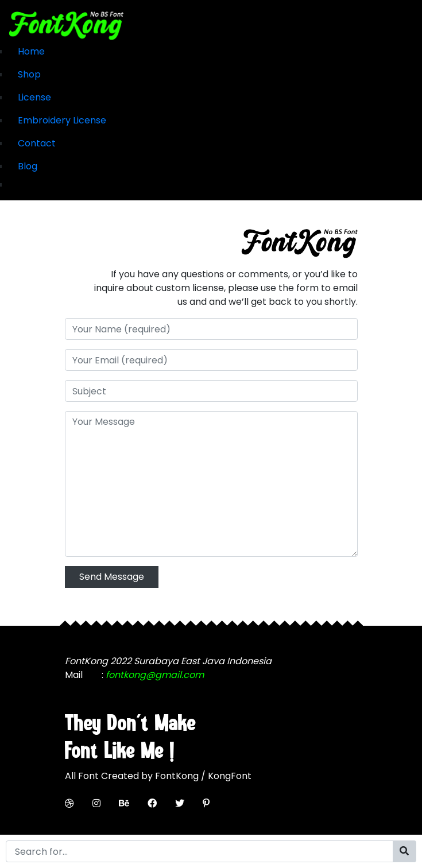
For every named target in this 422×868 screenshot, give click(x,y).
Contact (37, 143)
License (34, 97)
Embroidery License (62, 120)
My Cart (27, 185)
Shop (29, 74)
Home (31, 51)
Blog (28, 166)
